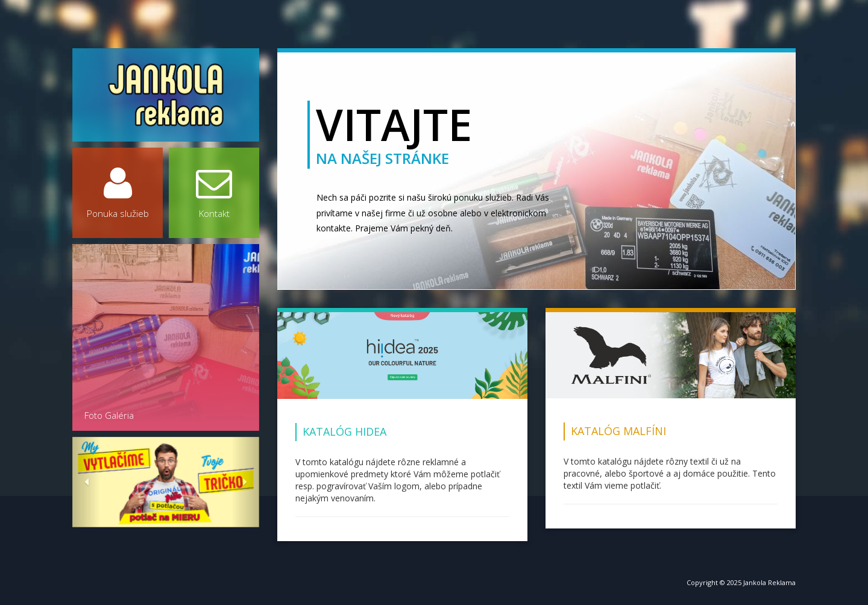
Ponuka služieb (118, 192)
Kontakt (214, 192)
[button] (86, 482)
